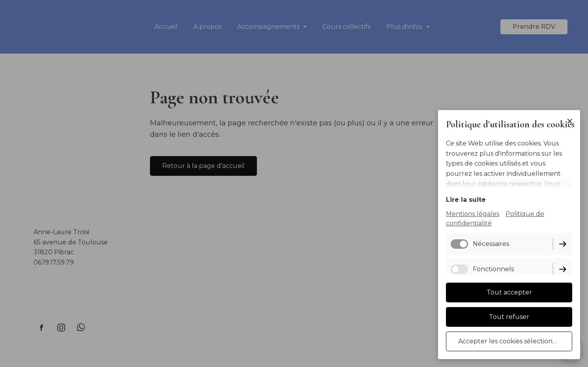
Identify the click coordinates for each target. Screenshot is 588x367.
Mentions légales (473, 214)
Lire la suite (466, 200)
